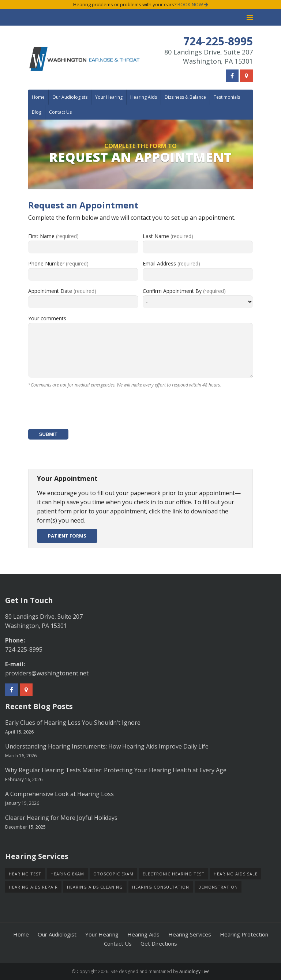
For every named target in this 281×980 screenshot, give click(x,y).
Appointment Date (62, 291)
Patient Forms (67, 536)
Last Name (168, 236)
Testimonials (227, 97)
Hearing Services (190, 934)
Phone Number (58, 263)
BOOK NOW (193, 4)
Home (38, 97)
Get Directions (159, 943)
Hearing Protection (244, 934)
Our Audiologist (57, 934)
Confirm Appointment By (184, 291)
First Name (53, 236)
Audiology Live (194, 971)
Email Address (171, 263)
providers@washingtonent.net (47, 673)
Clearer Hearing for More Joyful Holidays (61, 818)
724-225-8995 (24, 649)
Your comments (47, 318)
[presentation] (84, 409)
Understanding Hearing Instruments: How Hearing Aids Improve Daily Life (107, 746)
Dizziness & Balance (185, 97)
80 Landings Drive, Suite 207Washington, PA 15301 (209, 56)
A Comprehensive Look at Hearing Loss (59, 794)
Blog (37, 112)
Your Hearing (109, 97)
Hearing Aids (144, 97)
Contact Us (60, 112)
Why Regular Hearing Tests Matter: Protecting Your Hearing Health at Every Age (116, 770)
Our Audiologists (70, 97)
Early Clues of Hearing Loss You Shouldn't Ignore (73, 723)
